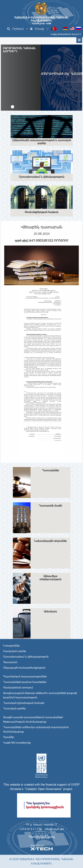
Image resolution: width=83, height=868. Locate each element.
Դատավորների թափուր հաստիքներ (25, 682)
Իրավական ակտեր (15, 651)
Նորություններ (11, 646)
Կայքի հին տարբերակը (17, 743)
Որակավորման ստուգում (18, 687)
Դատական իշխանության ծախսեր (24, 703)
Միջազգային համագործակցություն (24, 668)
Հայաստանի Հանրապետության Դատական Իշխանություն (41, 20)
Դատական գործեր (14, 708)
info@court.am (54, 829)
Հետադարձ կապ (42, 837)
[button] (13, 107)
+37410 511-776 (31, 829)
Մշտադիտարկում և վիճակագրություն (26, 657)
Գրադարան (10, 662)
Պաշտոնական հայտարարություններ (25, 676)
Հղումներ (9, 737)
